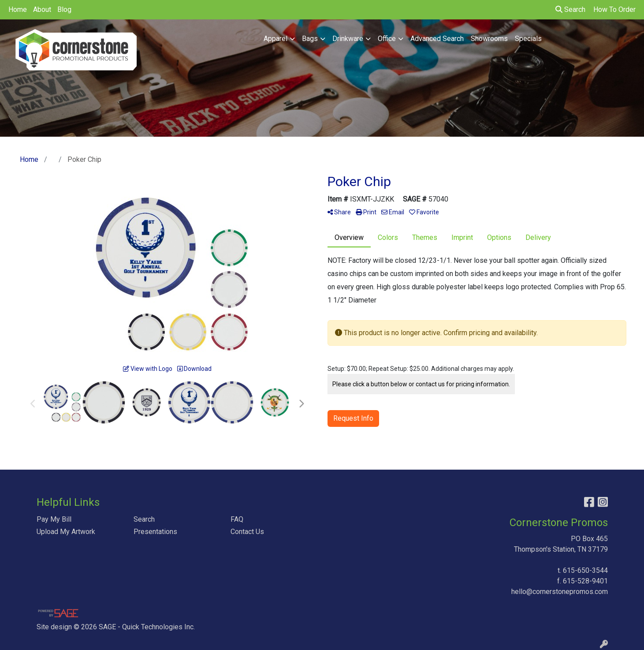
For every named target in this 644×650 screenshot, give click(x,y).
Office (387, 39)
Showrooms (489, 39)
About (42, 9)
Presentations (155, 532)
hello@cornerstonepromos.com (560, 592)
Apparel (275, 39)
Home (18, 9)
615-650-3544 (585, 570)
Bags (310, 39)
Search (570, 9)
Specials (528, 39)
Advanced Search (437, 39)
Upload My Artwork (66, 532)
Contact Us (247, 532)
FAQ (237, 519)
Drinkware (348, 39)
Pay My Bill (54, 519)
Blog (64, 9)
